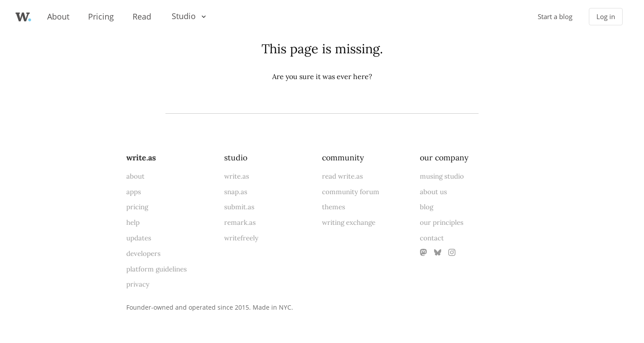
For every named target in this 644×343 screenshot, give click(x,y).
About (58, 16)
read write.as (342, 176)
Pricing (101, 16)
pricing (137, 207)
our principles (442, 222)
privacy (138, 284)
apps (134, 192)
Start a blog (555, 17)
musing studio (442, 176)
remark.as (240, 222)
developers (143, 253)
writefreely (241, 238)
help (133, 222)
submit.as (239, 207)
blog (427, 207)
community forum (351, 192)
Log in (606, 17)
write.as (141, 158)
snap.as (236, 192)
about (135, 176)
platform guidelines (157, 269)
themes (334, 207)
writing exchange (349, 222)
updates (139, 238)
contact (432, 238)
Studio (184, 16)
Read (142, 16)
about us (433, 192)
